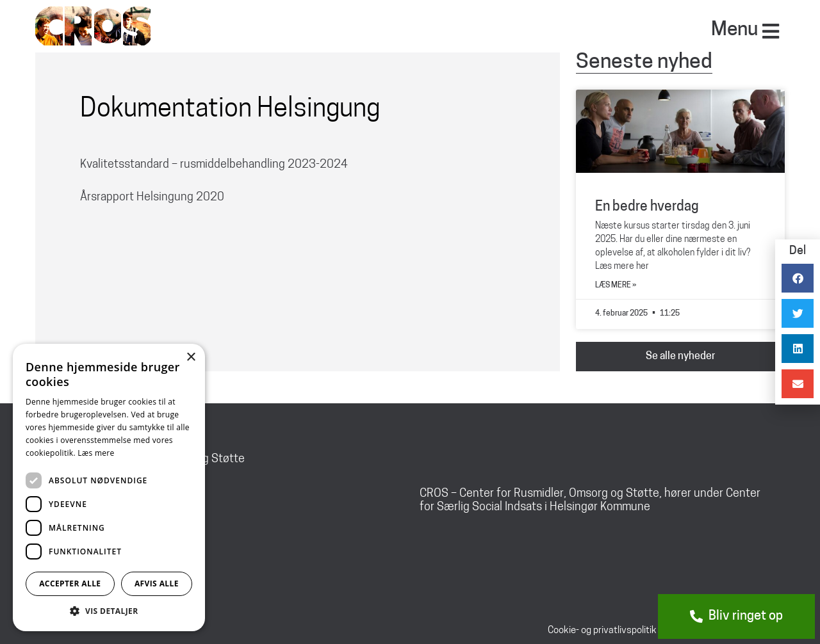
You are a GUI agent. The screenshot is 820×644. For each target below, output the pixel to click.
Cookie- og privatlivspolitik (602, 631)
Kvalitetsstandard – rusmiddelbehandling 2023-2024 (214, 165)
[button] (109, 611)
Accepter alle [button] (70, 584)
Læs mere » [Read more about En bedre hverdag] (616, 286)
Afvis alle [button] (157, 584)
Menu (734, 30)
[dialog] (109, 487)
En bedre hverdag (647, 207)
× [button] (191, 358)
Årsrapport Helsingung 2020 (152, 197)
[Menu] (771, 31)
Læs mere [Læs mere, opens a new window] (96, 453)
